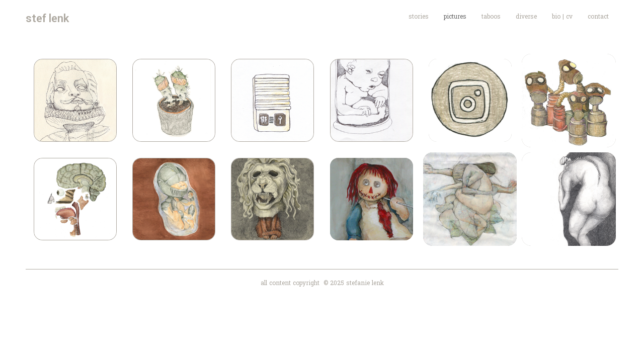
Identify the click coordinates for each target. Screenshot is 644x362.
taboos (491, 16)
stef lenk (47, 18)
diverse (526, 16)
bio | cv (562, 16)
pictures (455, 16)
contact (598, 16)
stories (419, 16)
